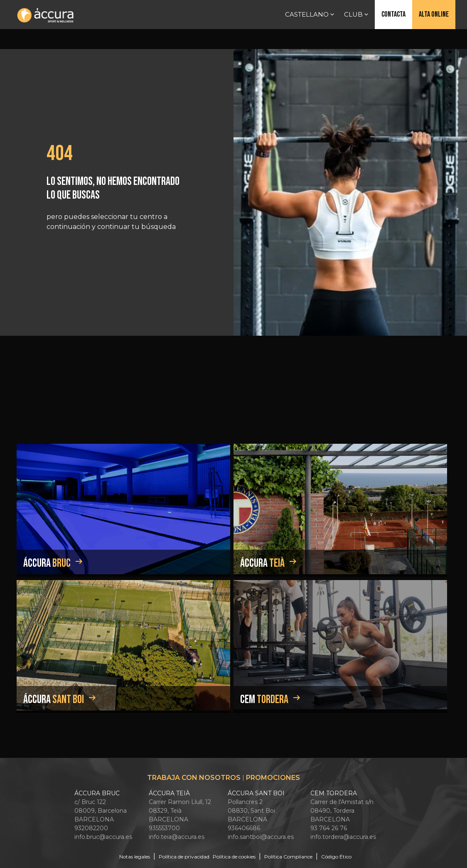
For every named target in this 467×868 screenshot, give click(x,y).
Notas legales (135, 857)
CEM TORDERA (334, 793)
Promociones (273, 778)
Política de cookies (234, 857)
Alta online (434, 14)
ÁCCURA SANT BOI (256, 793)
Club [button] (357, 15)
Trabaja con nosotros (194, 778)
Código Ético (336, 857)
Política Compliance (288, 857)
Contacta (393, 14)
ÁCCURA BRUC (97, 793)
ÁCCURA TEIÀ (169, 793)
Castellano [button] (310, 15)
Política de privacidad (184, 857)
